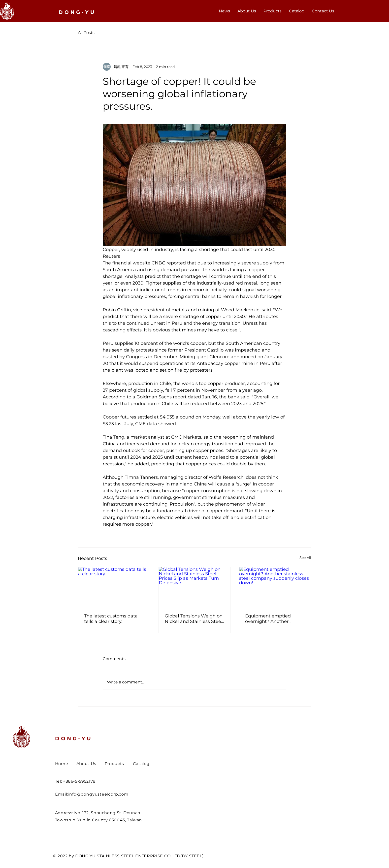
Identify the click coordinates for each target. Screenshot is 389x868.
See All (305, 558)
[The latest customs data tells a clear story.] (114, 587)
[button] (273, 11)
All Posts (86, 33)
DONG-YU (74, 739)
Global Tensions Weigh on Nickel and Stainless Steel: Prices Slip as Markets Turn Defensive (194, 619)
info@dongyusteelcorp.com (98, 794)
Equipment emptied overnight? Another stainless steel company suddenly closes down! (272, 619)
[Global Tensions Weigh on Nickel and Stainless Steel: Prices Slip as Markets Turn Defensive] (195, 587)
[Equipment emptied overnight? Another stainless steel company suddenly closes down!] (275, 587)
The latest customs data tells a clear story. (111, 619)
